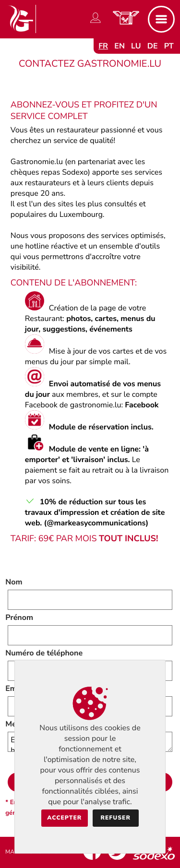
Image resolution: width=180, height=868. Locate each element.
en (120, 46)
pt (169, 46)
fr (103, 46)
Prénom (19, 618)
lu (136, 46)
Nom (14, 582)
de (153, 46)
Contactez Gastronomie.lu (90, 64)
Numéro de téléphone (44, 653)
